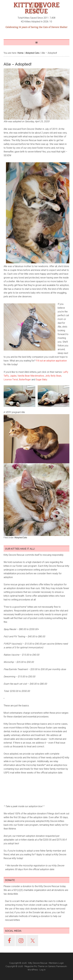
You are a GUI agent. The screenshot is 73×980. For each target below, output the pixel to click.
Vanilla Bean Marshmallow (31, 376)
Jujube (13, 376)
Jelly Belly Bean (53, 376)
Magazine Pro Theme (34, 966)
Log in (43, 970)
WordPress (33, 970)
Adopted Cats (21, 538)
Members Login (56, 963)
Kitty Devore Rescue (36, 8)
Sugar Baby (41, 380)
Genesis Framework (57, 966)
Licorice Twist (11, 380)
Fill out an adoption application (51, 361)
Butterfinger (25, 380)
